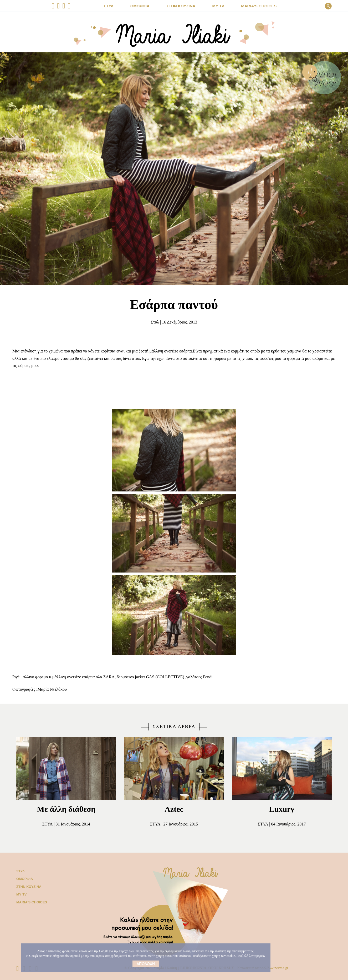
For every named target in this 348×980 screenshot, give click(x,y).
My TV (21, 894)
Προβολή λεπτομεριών (150, 956)
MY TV (217, 6)
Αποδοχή (144, 964)
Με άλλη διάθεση (66, 809)
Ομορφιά (24, 879)
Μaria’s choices (254, 6)
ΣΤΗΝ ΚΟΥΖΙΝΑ (182, 6)
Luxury (282, 809)
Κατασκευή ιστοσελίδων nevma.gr (271, 968)
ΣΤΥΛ (115, 6)
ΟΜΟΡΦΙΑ (145, 6)
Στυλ (152, 322)
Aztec (174, 809)
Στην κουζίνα (28, 887)
